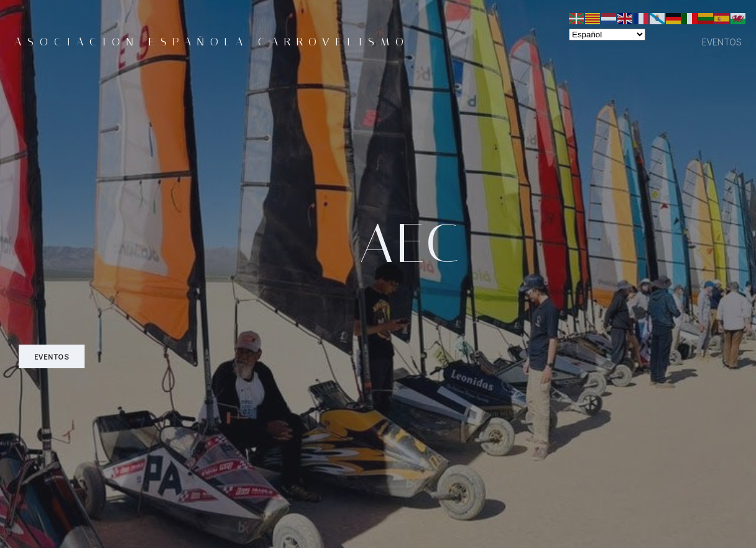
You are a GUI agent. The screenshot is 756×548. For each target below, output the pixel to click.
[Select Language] (607, 35)
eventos (722, 41)
